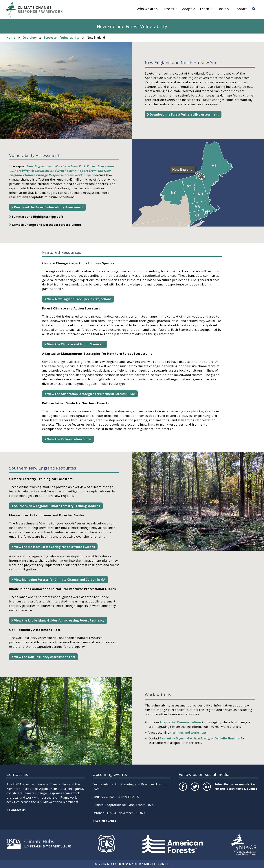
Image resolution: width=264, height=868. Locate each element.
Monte (150, 864)
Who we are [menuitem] (146, 9)
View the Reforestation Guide (69, 439)
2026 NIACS (108, 864)
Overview (30, 38)
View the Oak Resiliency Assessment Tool (45, 657)
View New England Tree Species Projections (79, 299)
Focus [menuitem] (222, 9)
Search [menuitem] (255, 12)
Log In (163, 864)
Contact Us (17, 810)
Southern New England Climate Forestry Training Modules (57, 506)
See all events (106, 821)
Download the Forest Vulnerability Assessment (184, 114)
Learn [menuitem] (205, 9)
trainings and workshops (188, 732)
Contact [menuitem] (241, 9)
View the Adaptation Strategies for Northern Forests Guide (91, 394)
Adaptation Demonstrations (180, 722)
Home (11, 38)
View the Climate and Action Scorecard (76, 344)
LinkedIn (206, 791)
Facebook (183, 791)
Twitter (195, 791)
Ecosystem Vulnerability (62, 38)
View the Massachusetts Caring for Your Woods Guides (54, 547)
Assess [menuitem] (169, 9)
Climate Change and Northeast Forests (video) (46, 225)
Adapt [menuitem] (187, 9)
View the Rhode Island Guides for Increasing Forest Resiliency (59, 620)
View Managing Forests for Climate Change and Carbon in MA (60, 580)
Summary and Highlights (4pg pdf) (37, 217)
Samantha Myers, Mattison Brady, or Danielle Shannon (200, 738)
